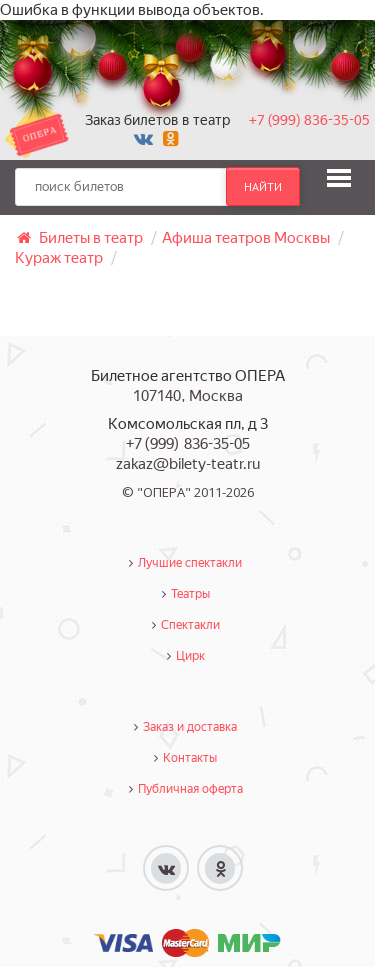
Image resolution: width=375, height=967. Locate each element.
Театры (190, 594)
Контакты (190, 758)
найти (263, 187)
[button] (339, 178)
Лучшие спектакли (190, 563)
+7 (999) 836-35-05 (309, 120)
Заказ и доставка (190, 727)
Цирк (190, 656)
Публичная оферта (190, 789)
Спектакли (190, 625)
